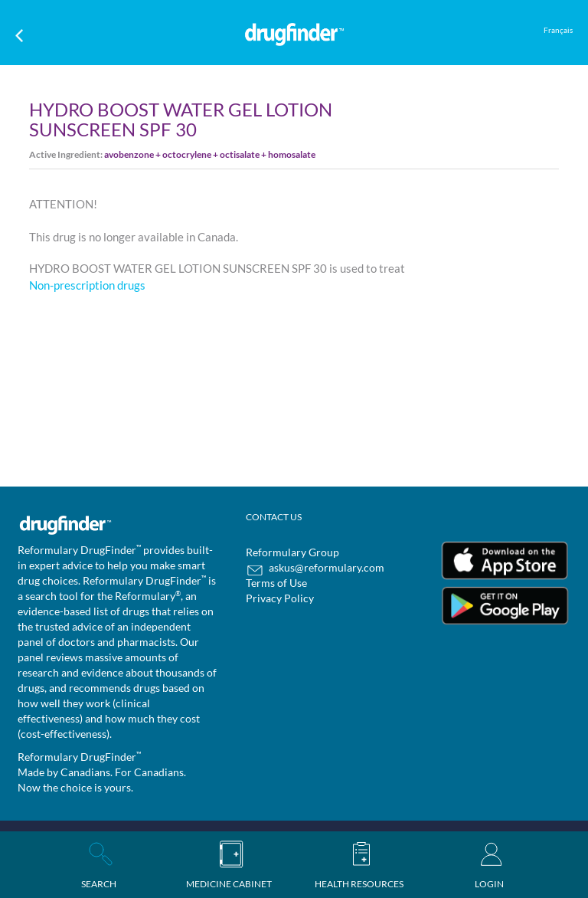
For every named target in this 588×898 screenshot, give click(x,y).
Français (558, 30)
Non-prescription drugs (87, 285)
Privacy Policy (280, 598)
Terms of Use (276, 583)
